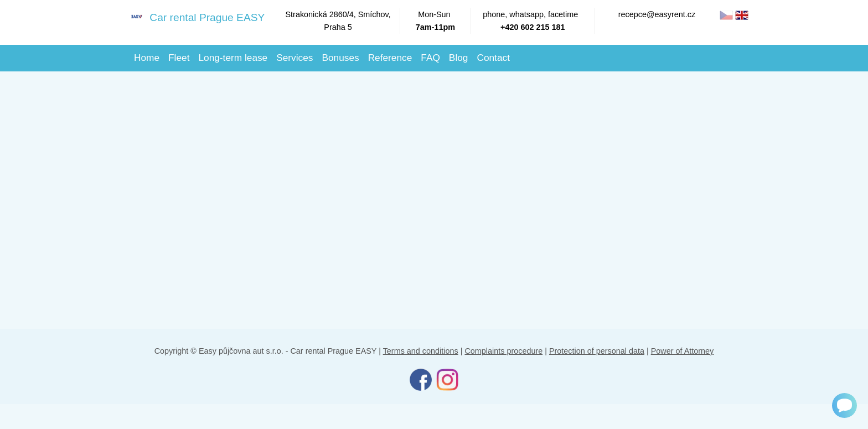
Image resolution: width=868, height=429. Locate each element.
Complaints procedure (503, 351)
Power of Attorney (683, 351)
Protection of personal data (597, 351)
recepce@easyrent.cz (657, 14)
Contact (493, 58)
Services (294, 58)
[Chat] (844, 405)
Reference (390, 58)
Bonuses (340, 58)
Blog (459, 58)
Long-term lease (233, 58)
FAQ (430, 58)
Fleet (179, 58)
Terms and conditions (421, 351)
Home (147, 58)
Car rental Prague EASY (193, 17)
